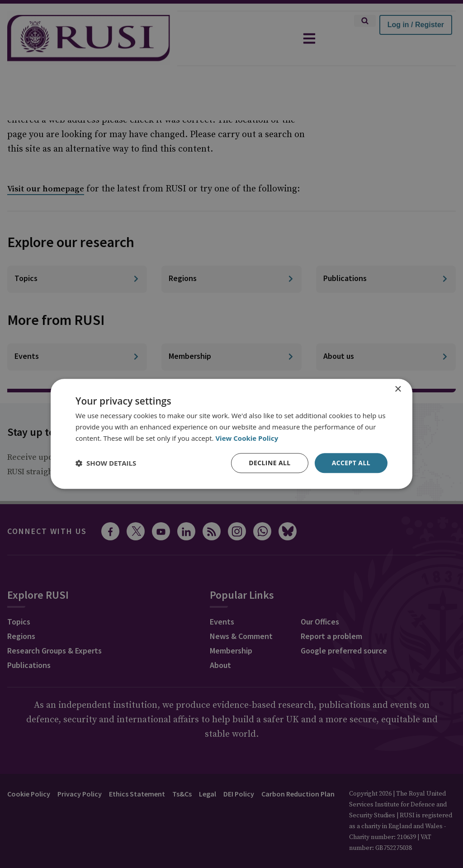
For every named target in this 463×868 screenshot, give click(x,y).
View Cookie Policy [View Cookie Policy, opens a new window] (247, 438)
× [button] (398, 389)
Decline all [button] (269, 463)
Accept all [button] (351, 463)
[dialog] (231, 434)
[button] (106, 463)
